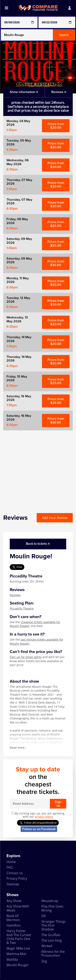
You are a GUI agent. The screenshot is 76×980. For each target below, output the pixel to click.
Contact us (15, 873)
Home (11, 862)
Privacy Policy (17, 878)
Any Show (14, 901)
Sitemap (13, 884)
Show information (24, 92)
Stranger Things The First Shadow (54, 925)
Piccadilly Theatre (22, 608)
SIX (44, 916)
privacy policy (44, 817)
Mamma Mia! (16, 954)
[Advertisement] (38, 468)
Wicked (47, 946)
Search (64, 35)
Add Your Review (55, 518)
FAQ (10, 867)
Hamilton (14, 925)
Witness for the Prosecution (53, 953)
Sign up (58, 804)
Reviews (15, 595)
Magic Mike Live (18, 948)
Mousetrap (50, 901)
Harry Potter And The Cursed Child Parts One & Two (19, 937)
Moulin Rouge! (17, 965)
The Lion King (52, 940)
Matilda (12, 959)
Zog (44, 961)
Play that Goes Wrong (52, 908)
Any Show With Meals (18, 908)
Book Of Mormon (13, 918)
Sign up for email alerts (26, 657)
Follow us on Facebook (39, 829)
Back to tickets (38, 544)
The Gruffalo (51, 935)
